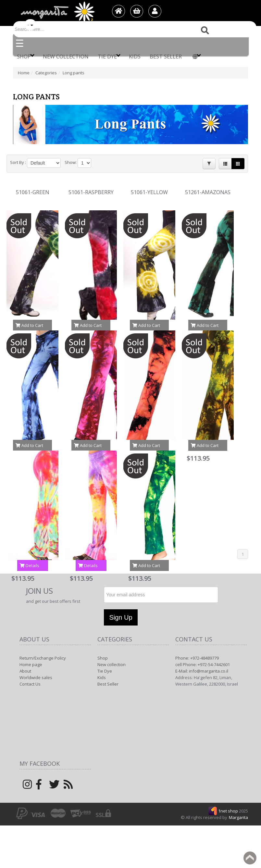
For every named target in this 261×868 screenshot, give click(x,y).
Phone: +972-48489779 (197, 658)
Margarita (238, 817)
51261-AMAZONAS (208, 192)
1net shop (229, 811)
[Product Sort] (44, 163)
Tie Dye (109, 56)
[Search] (135, 29)
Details (30, 565)
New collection (66, 56)
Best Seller (166, 56)
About (25, 671)
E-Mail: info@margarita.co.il (202, 671)
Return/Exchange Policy (43, 658)
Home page (31, 664)
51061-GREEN (33, 192)
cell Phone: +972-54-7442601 (203, 664)
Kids (135, 56)
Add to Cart (29, 325)
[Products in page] (84, 163)
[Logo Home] (57, 12)
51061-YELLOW (149, 192)
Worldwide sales (36, 677)
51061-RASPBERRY (91, 192)
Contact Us (30, 684)
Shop (26, 56)
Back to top (250, 858)
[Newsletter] (161, 595)
